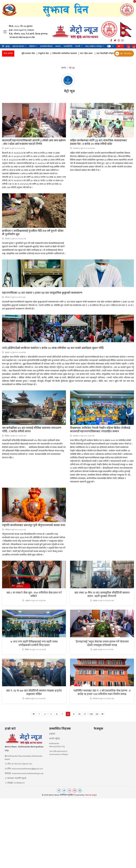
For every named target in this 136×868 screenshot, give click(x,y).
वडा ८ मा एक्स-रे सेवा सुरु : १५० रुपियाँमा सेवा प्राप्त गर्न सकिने (34, 594)
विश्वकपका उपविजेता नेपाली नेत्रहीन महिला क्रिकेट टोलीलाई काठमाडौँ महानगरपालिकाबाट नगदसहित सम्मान (100, 430)
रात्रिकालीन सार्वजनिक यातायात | (70, 54)
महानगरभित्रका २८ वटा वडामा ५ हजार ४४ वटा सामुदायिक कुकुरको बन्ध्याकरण (43, 293)
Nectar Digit (91, 795)
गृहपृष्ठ (7, 46)
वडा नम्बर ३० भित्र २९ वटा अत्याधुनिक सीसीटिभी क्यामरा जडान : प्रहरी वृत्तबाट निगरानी (102, 594)
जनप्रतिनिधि (68, 46)
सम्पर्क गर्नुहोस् (54, 739)
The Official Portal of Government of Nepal (58, 753)
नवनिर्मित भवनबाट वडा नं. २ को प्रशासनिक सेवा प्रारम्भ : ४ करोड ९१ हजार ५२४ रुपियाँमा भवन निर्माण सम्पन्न (102, 692)
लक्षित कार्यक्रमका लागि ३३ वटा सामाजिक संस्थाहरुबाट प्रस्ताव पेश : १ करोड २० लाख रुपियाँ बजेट (98, 142)
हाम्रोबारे (52, 734)
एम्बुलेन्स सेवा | (49, 54)
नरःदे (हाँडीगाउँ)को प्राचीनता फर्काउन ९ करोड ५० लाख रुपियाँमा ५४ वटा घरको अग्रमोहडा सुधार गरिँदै (53, 348)
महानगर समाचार (19, 46)
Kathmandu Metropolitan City (57, 745)
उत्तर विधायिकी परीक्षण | (111, 54)
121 (97, 714)
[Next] (102, 714)
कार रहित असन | (92, 54)
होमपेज (64, 68)
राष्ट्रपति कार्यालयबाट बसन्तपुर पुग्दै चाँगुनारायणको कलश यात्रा (34, 525)
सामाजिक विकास (46, 46)
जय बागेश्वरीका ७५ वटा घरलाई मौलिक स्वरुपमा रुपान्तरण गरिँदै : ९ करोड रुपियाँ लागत (32, 430)
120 (91, 714)
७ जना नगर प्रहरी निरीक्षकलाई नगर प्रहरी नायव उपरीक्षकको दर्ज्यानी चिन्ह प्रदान (34, 643)
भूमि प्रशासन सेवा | (34, 54)
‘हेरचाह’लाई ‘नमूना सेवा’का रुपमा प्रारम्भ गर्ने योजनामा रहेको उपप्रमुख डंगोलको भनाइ (102, 643)
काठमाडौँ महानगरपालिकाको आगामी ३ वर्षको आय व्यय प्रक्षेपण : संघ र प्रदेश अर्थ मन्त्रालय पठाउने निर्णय (34, 142)
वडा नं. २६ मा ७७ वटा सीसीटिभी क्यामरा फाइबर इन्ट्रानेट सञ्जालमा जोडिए (34, 692)
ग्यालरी (78, 46)
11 (85, 714)
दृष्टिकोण (32, 46)
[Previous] (34, 714)
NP (119, 46)
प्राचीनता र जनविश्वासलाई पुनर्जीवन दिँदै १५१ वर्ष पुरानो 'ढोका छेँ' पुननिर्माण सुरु (33, 233)
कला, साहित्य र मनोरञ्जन (94, 46)
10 (79, 714)
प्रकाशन (58, 46)
